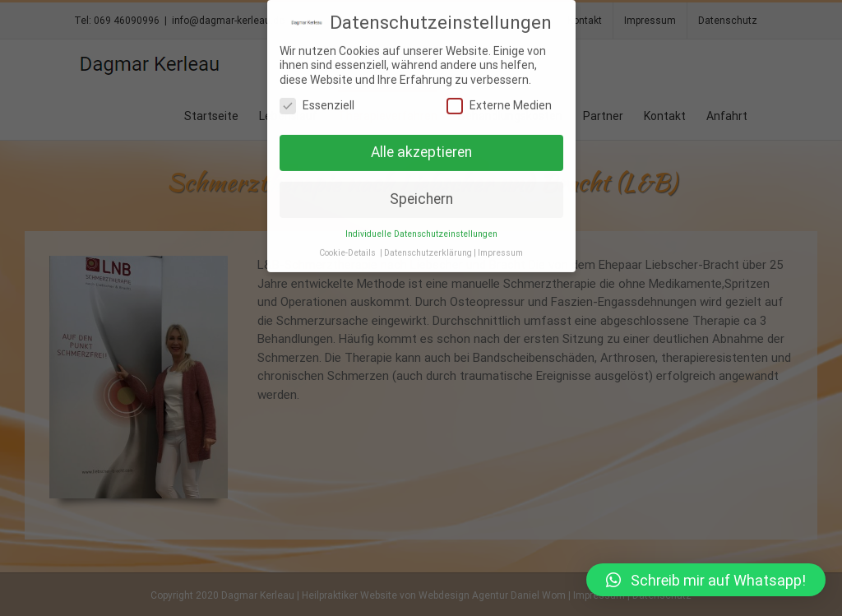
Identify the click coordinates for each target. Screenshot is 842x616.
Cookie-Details (347, 252)
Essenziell (317, 105)
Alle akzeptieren (421, 151)
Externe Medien (499, 105)
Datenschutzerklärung (428, 252)
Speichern (421, 198)
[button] (706, 580)
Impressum (500, 252)
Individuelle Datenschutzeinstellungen (421, 233)
